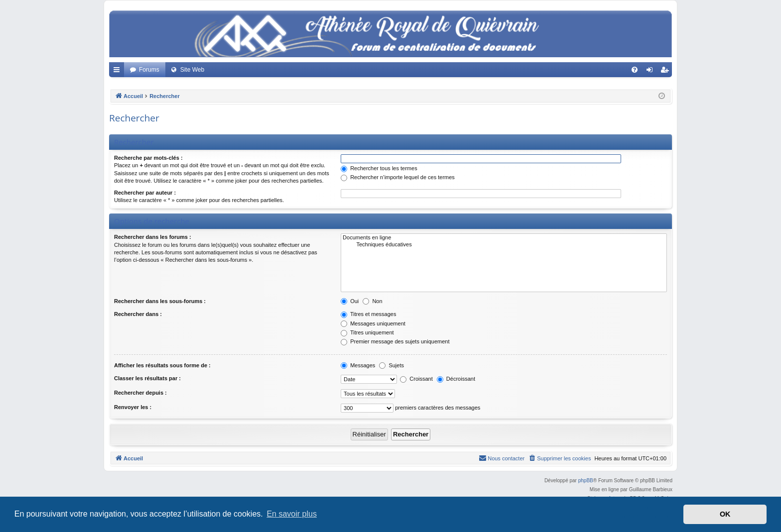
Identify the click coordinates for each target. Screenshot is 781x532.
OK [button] (725, 514)
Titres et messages (368, 314)
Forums (149, 70)
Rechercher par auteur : (145, 193)
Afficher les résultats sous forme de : (162, 365)
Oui (350, 301)
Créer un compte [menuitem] (667, 72)
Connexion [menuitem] (652, 72)
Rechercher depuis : (140, 393)
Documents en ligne (504, 238)
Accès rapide (119, 72)
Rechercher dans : (138, 314)
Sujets (391, 365)
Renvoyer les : (133, 407)
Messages (358, 365)
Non (372, 301)
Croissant (416, 379)
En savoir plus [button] (292, 514)
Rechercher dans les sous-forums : (160, 301)
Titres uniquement (367, 332)
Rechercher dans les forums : (153, 237)
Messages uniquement (373, 323)
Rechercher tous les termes (379, 168)
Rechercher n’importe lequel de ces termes (398, 177)
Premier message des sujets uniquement (395, 341)
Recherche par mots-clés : (148, 158)
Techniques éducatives (504, 245)
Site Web (192, 70)
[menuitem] (635, 70)
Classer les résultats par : (147, 378)
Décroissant (456, 379)
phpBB (586, 480)
